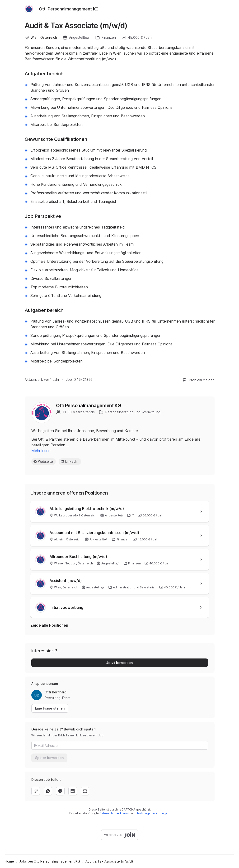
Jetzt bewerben (119, 663)
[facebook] (60, 791)
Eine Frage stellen (50, 708)
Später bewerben (49, 758)
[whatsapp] (48, 791)
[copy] (36, 791)
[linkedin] (73, 791)
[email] (85, 791)
